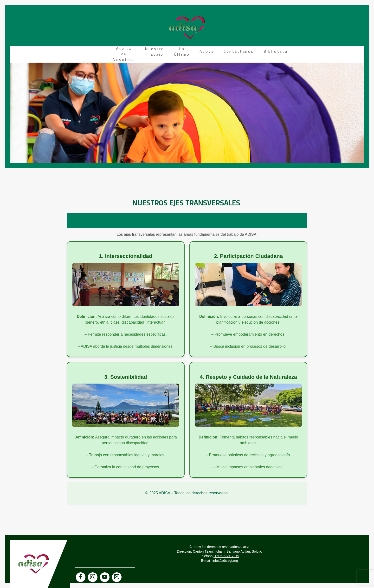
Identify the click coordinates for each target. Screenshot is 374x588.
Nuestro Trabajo (155, 51)
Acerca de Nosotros (124, 54)
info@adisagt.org (225, 561)
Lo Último (182, 51)
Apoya (207, 51)
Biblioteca (276, 51)
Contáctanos (239, 51)
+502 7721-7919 (226, 556)
